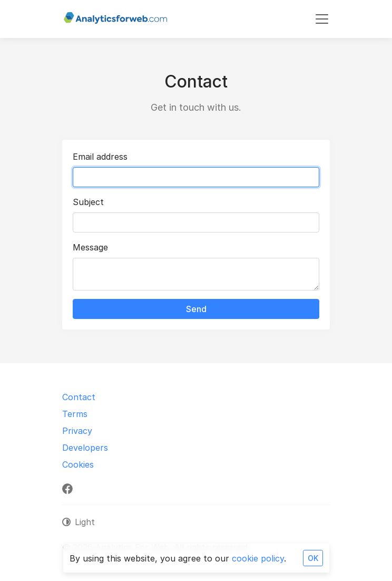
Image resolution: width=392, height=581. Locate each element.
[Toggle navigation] (322, 19)
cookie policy (258, 558)
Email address (100, 157)
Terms (75, 414)
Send (196, 309)
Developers (85, 448)
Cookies (78, 464)
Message (90, 247)
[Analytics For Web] (115, 19)
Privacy (77, 431)
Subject (88, 202)
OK (313, 558)
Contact (79, 397)
